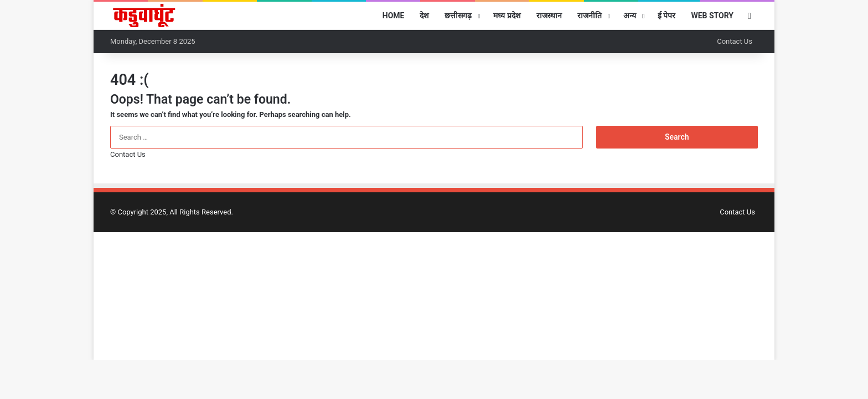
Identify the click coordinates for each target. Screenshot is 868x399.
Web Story (712, 16)
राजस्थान (549, 16)
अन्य (630, 16)
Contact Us (735, 41)
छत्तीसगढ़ (458, 16)
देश (424, 16)
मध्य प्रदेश (507, 16)
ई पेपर (666, 16)
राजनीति (590, 16)
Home (394, 16)
